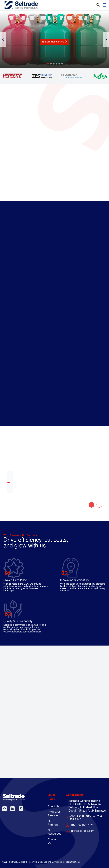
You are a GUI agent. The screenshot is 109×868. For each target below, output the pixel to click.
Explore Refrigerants (54, 42)
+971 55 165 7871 (82, 825)
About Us (54, 806)
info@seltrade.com (83, 831)
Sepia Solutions (73, 862)
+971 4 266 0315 (80, 816)
